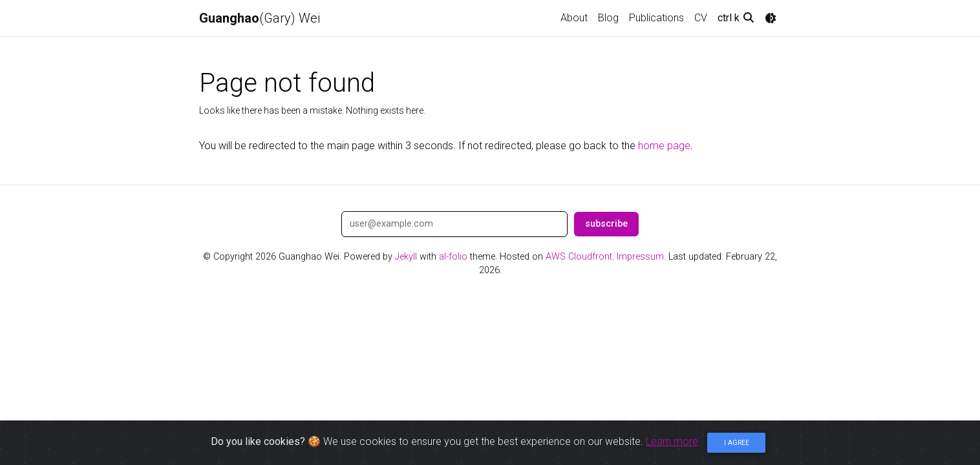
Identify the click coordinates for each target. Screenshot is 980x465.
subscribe (606, 224)
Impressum (640, 257)
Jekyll (406, 257)
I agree (737, 443)
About (574, 18)
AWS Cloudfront (579, 257)
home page (664, 146)
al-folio (453, 257)
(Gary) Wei (260, 18)
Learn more (672, 441)
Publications (656, 18)
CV (701, 18)
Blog (608, 18)
